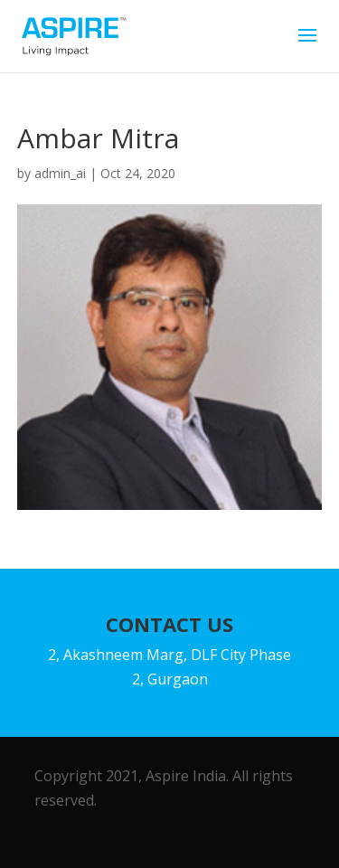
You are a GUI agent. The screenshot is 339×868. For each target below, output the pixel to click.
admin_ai (60, 173)
